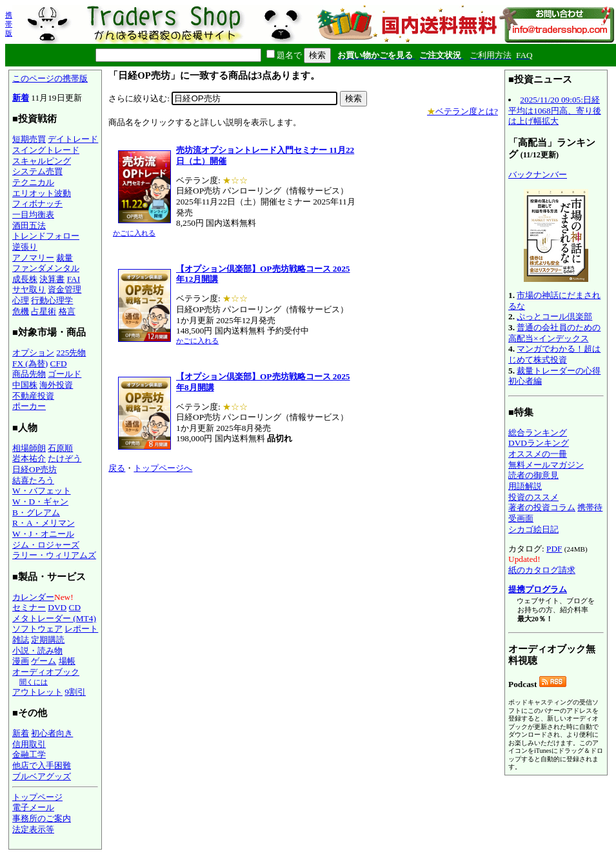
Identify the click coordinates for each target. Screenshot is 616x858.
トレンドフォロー (46, 236)
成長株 (25, 279)
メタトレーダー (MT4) (54, 618)
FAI (74, 279)
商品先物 (29, 374)
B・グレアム (36, 513)
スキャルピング (42, 161)
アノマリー (33, 258)
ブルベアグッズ (42, 776)
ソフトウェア (37, 629)
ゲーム (44, 661)
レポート (81, 629)
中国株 (25, 385)
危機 (21, 311)
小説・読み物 (37, 651)
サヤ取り (29, 289)
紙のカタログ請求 (542, 570)
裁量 (65, 258)
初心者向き (52, 733)
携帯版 (9, 24)
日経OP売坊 (35, 469)
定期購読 (48, 640)
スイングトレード (46, 150)
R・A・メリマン (44, 523)
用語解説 (525, 486)
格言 (67, 311)
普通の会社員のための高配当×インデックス (554, 333)
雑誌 (21, 640)
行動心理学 (52, 300)
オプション (33, 353)
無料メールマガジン (546, 465)
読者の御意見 (533, 475)
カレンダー (33, 597)
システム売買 (37, 171)
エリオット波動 (42, 193)
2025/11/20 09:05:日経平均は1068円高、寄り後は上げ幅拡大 (555, 110)
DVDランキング (539, 443)
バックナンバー (538, 175)
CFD (59, 364)
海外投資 (56, 385)
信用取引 (29, 744)
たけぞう (65, 458)
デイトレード (73, 139)
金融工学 (29, 754)
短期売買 (29, 139)
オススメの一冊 (538, 454)
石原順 (60, 448)
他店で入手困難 (42, 765)
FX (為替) (30, 364)
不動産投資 (33, 396)
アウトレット (37, 692)
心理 (21, 300)
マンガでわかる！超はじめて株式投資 (554, 354)
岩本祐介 (29, 458)
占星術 (44, 311)
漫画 (21, 661)
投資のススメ (533, 497)
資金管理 (65, 289)
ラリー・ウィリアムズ (54, 555)
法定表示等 (33, 829)
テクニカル (33, 182)
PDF (554, 549)
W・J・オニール (43, 534)
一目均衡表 (33, 214)
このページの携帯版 (50, 78)
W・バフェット (42, 491)
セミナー (29, 607)
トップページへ (163, 468)
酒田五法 (29, 225)
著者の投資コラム (542, 507)
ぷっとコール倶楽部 (554, 316)
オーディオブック (46, 672)
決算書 (52, 279)
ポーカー (29, 406)
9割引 (75, 692)
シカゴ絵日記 (533, 529)
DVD (57, 607)
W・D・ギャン (40, 502)
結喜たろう (33, 480)
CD (75, 607)
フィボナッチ (37, 204)
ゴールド (65, 374)
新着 (21, 98)
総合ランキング (538, 433)
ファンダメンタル (46, 268)
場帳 (67, 661)
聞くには (34, 682)
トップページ (37, 797)
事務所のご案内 (42, 818)
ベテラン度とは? (462, 111)
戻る (117, 468)
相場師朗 (29, 448)
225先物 (71, 353)
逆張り (25, 247)
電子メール (33, 807)
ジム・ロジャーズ (46, 545)
